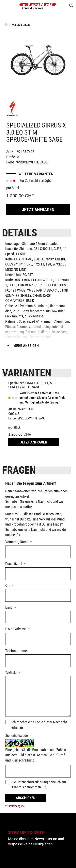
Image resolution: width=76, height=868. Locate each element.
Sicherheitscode (17, 736)
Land (9, 607)
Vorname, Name (17, 542)
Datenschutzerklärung (32, 782)
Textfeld (11, 673)
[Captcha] (38, 771)
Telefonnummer (17, 651)
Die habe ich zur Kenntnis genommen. (39, 785)
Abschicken (26, 798)
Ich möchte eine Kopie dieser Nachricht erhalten (39, 725)
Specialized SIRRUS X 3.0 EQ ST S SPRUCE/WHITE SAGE (32, 385)
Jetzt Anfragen (38, 210)
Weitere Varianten (36, 174)
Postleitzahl (14, 564)
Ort (7, 585)
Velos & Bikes (21, 25)
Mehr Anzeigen (26, 346)
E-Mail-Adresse (16, 629)
